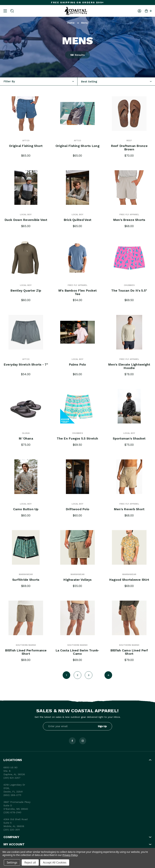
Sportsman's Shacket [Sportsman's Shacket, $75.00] (129, 438)
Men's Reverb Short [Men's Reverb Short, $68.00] (129, 509)
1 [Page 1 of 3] (66, 675)
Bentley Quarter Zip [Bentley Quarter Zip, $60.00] (26, 291)
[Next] (108, 675)
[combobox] (116, 81)
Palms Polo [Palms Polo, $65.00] (78, 365)
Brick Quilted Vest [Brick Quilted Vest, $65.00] (77, 220)
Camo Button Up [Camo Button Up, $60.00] (26, 509)
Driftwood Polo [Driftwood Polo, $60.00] (77, 509)
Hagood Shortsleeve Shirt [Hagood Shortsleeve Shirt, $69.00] (129, 580)
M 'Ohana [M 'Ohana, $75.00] (26, 438)
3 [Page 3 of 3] (89, 675)
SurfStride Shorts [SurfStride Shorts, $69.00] (26, 580)
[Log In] (139, 11)
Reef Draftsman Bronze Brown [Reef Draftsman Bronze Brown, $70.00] (129, 148)
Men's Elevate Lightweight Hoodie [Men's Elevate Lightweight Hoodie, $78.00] (129, 366)
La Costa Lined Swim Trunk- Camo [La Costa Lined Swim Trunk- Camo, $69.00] (77, 652)
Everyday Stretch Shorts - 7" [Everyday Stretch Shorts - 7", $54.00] (26, 366)
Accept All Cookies (55, 862)
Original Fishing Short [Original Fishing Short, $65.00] (26, 146)
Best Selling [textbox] (89, 82)
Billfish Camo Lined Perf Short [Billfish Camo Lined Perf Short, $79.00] (129, 652)
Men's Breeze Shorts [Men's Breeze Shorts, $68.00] (129, 220)
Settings (12, 862)
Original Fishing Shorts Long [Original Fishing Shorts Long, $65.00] (77, 146)
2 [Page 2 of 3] (77, 675)
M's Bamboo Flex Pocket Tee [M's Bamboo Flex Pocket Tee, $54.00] (78, 292)
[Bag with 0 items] (148, 11)
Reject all (30, 862)
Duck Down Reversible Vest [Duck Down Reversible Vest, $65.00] (26, 220)
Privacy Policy (70, 855)
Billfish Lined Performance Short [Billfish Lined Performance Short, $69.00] (26, 652)
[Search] (12, 11)
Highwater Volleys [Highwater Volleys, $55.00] (77, 580)
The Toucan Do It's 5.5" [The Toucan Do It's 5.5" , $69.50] (129, 291)
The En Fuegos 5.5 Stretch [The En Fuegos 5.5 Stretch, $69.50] (77, 438)
